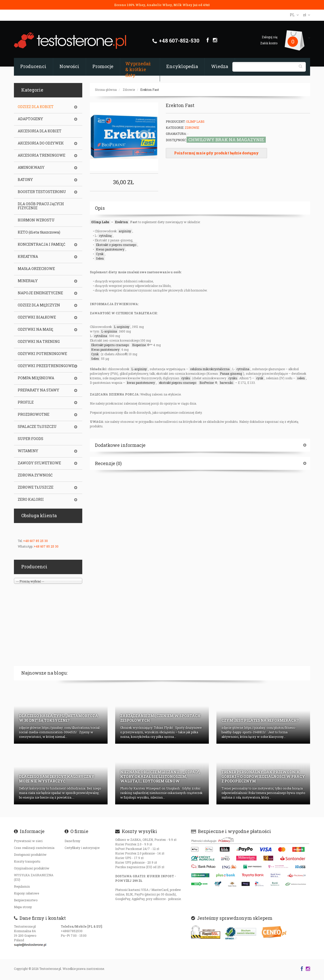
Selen (100, 258)
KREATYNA (28, 257)
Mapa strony (23, 907)
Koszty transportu (27, 861)
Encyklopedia (182, 66)
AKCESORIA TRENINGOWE (42, 155)
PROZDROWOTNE (34, 414)
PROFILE (26, 402)
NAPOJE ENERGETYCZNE (40, 293)
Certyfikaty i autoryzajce (82, 848)
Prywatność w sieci (28, 841)
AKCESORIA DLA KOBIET (40, 131)
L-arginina (109, 331)
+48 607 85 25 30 (35, 541)
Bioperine (139, 345)
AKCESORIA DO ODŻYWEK (41, 143)
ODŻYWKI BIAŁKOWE (37, 317)
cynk (260, 378)
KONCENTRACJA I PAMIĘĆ (42, 244)
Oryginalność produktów (32, 868)
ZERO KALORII (31, 499)
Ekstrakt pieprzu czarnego (110, 345)
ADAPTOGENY (30, 119)
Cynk (100, 254)
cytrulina (101, 336)
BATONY (25, 180)
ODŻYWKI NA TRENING (39, 342)
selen (301, 378)
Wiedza (220, 66)
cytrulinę (105, 236)
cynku (186, 378)
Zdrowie (129, 90)
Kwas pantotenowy (110, 249)
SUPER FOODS (31, 439)
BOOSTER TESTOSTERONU (42, 192)
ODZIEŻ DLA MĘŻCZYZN (39, 305)
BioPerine (207, 383)
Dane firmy (72, 841)
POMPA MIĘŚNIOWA (36, 378)
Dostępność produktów (30, 854)
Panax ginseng (231, 373)
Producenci (33, 66)
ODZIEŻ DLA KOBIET (36, 107)
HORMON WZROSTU (36, 220)
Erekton (122, 222)
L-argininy (122, 327)
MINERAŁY (28, 281)
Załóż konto (269, 43)
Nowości (69, 66)
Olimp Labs (195, 121)
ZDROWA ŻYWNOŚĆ (35, 475)
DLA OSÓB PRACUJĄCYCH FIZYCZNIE (41, 206)
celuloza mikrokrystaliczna (210, 369)
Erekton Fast (150, 90)
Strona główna (106, 90)
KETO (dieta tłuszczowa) (39, 232)
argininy (125, 231)
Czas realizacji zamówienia (34, 848)
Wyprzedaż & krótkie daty (138, 69)
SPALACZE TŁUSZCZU (37, 427)
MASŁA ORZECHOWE (36, 269)
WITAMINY (28, 451)
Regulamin (22, 886)
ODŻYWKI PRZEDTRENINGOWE (46, 366)
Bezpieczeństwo (26, 900)
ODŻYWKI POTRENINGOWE (42, 354)
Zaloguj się (270, 37)
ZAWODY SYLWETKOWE (39, 463)
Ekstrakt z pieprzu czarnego (116, 245)
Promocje (103, 66)
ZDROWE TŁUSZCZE (36, 487)
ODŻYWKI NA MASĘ (35, 329)
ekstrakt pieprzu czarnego (178, 383)
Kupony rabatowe (26, 893)
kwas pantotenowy (141, 383)
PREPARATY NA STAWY (38, 390)
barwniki (227, 383)
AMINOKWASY (31, 168)
